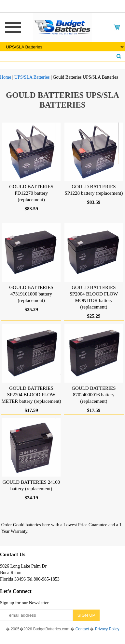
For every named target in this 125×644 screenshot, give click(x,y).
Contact (82, 629)
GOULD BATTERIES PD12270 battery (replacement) (31, 193)
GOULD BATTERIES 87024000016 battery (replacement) (94, 395)
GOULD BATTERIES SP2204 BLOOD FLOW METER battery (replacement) (31, 395)
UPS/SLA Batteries (32, 77)
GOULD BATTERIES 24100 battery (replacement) (31, 485)
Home (6, 77)
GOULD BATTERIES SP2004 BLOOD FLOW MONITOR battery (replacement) (94, 297)
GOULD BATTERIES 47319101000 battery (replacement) (31, 294)
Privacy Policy (107, 629)
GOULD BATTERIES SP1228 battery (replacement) (94, 190)
